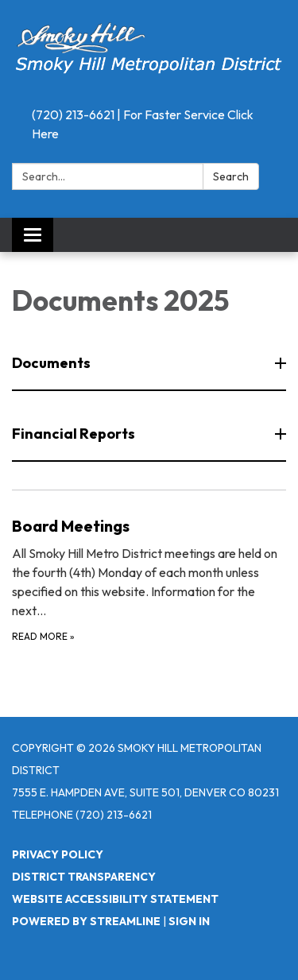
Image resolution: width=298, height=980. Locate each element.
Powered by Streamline (86, 921)
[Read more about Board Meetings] (149, 579)
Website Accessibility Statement (115, 899)
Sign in (189, 921)
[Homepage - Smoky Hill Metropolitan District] (149, 50)
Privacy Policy (58, 854)
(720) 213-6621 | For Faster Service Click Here (143, 124)
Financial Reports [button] (75, 434)
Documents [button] (52, 363)
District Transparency (84, 877)
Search (231, 176)
